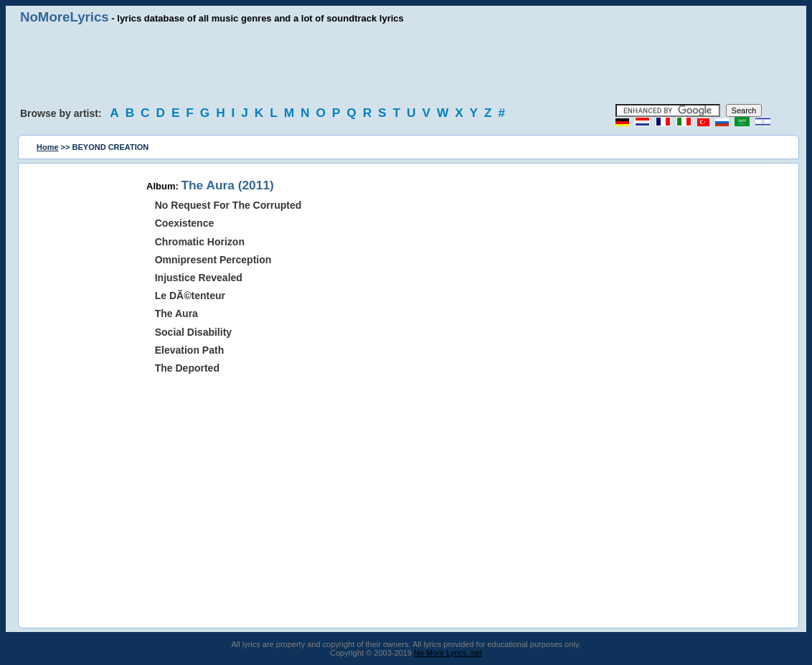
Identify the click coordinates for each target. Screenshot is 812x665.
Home (48, 147)
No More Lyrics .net (448, 653)
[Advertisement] (406, 65)
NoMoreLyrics (65, 17)
